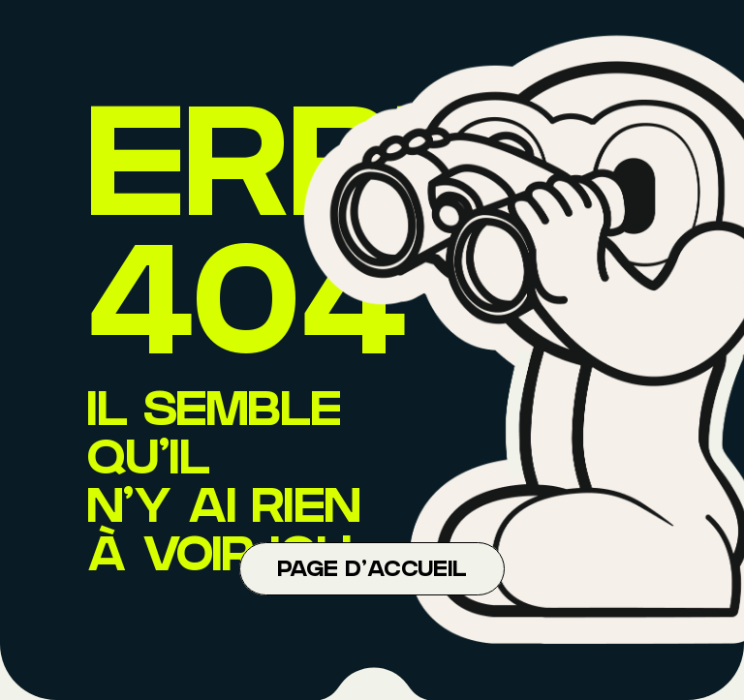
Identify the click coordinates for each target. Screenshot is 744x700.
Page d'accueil (372, 571)
